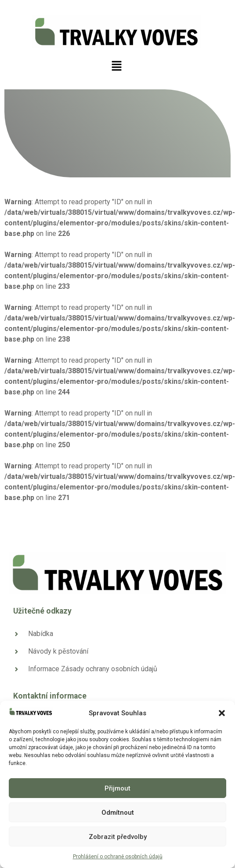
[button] (222, 713)
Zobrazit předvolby (118, 837)
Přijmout (117, 788)
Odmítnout (118, 813)
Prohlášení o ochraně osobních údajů (118, 857)
